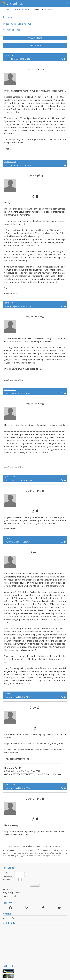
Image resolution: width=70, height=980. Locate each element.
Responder (35, 46)
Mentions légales (10, 918)
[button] (67, 3)
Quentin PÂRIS (10, 162)
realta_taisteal (10, 55)
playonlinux (12, 3)
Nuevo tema (35, 38)
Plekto (7, 538)
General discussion (22, 9)
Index (19, 846)
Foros (8, 9)
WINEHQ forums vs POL (51, 846)
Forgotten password (12, 892)
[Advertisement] (35, 945)
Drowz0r (8, 693)
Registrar (7, 889)
